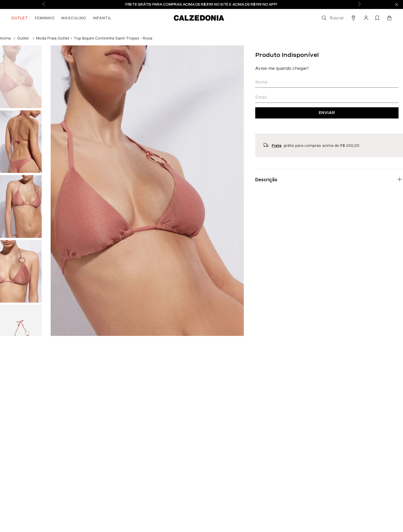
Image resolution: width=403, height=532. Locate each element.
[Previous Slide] (44, 4)
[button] (332, 18)
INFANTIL (102, 18)
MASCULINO (74, 18)
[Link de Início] (5, 38)
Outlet (23, 38)
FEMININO (45, 18)
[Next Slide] (359, 4)
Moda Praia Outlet (53, 38)
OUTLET (20, 18)
